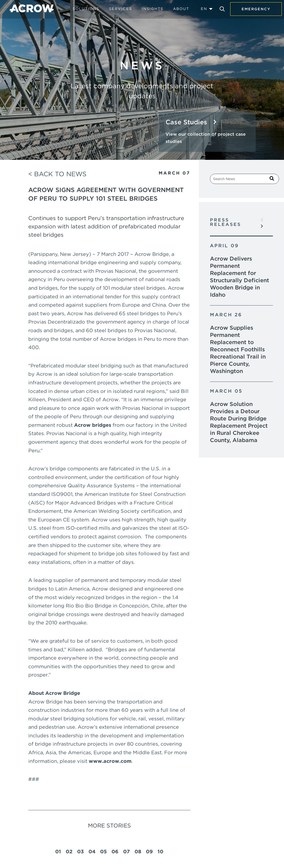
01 (58, 851)
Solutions (86, 9)
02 (69, 851)
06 (115, 851)
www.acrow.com (110, 761)
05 (103, 851)
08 (138, 851)
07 (126, 851)
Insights (153, 9)
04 (92, 851)
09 (149, 851)
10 (160, 851)
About (181, 9)
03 (80, 851)
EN (204, 9)
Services (121, 9)
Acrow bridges (93, 425)
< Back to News (57, 174)
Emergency (256, 9)
